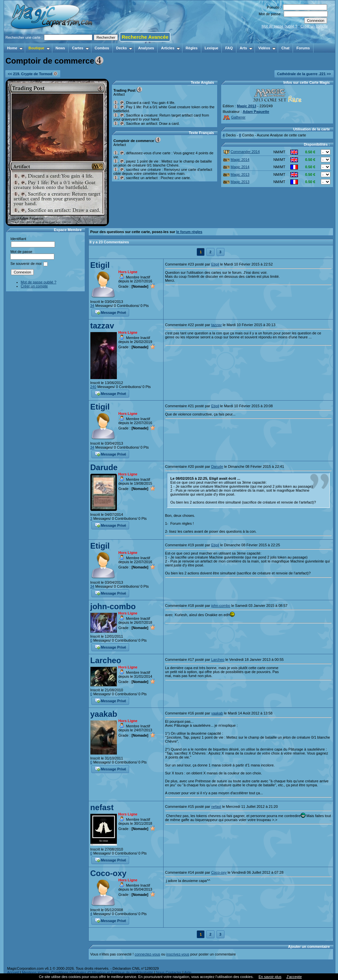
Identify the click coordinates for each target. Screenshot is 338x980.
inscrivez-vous (178, 954)
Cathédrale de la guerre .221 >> (304, 74)
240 (93, 387)
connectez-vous (147, 954)
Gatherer (234, 117)
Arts (246, 48)
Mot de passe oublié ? (279, 26)
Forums (303, 48)
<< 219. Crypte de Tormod (33, 74)
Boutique (39, 48)
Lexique (212, 48)
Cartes (80, 48)
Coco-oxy (108, 873)
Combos (102, 48)
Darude (104, 467)
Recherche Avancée (145, 37)
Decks (124, 48)
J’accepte (294, 977)
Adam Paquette (256, 112)
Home (15, 48)
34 (92, 306)
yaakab (104, 714)
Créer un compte (314, 26)
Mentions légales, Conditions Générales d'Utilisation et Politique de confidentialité (88, 972)
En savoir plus (270, 977)
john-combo (113, 606)
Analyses (146, 48)
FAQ (229, 48)
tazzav (102, 326)
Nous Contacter (169, 972)
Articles (170, 48)
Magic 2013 (246, 106)
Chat (285, 48)
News (60, 48)
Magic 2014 (236, 160)
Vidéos (267, 48)
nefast (102, 807)
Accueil (13, 972)
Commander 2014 (241, 152)
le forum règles (189, 232)
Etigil (100, 265)
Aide (188, 972)
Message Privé (111, 312)
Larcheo (106, 660)
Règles (192, 48)
